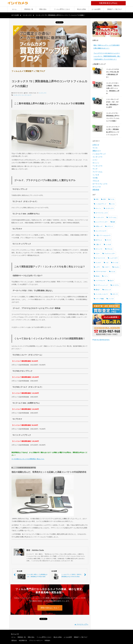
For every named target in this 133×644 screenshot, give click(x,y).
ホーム (14, 9)
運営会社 (14, 641)
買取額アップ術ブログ (115, 9)
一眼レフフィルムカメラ (102, 235)
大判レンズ (98, 226)
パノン (105, 276)
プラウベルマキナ (100, 272)
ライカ (95, 148)
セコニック (107, 290)
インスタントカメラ (101, 294)
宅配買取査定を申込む (112, 3)
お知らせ (96, 145)
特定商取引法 (23, 641)
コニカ (112, 272)
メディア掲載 (99, 299)
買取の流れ (43, 9)
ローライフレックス (100, 184)
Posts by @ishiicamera (101, 340)
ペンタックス (97, 166)
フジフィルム (97, 172)
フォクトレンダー (109, 254)
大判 (103, 199)
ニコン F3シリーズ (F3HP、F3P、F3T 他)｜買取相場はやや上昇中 (112, 103)
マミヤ (95, 169)
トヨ (106, 263)
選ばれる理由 (81, 9)
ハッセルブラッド (99, 154)
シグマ (97, 267)
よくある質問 (96, 9)
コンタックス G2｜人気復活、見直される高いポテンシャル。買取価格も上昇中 (113, 88)
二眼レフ (97, 244)
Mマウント (98, 240)
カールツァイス (99, 258)
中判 (96, 199)
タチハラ (114, 294)
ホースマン (115, 285)
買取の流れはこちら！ (50, 608)
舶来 (113, 222)
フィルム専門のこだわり (62, 9)
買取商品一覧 (29, 9)
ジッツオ (110, 299)
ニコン (95, 160)
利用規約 (47, 641)
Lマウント (109, 226)
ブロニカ (96, 181)
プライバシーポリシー (36, 641)
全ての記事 (15, 15)
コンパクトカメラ (26, 95)
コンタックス (27, 15)
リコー (97, 254)
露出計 (97, 290)
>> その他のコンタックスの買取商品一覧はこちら (28, 459)
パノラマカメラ (99, 281)
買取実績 (96, 190)
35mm (97, 276)
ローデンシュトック (101, 285)
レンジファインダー (101, 222)
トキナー (106, 267)
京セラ (111, 281)
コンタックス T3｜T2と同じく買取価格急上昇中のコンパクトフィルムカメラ (113, 131)
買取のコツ (97, 151)
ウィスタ (115, 263)
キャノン (96, 163)
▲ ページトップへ (81, 624)
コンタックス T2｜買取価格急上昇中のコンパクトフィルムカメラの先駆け (113, 117)
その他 (95, 178)
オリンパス (97, 187)
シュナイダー (113, 258)
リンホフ (97, 263)
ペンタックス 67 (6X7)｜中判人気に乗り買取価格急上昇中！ (112, 73)
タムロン (116, 267)
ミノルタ (96, 175)
